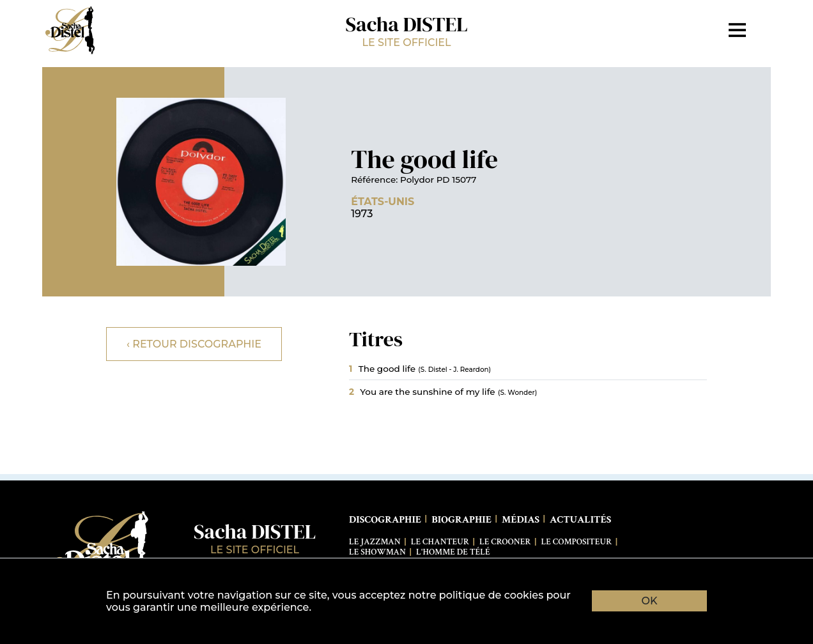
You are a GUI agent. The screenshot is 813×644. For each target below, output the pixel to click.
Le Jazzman (375, 542)
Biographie (461, 520)
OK (650, 601)
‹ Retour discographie (194, 344)
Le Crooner (505, 542)
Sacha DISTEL (407, 30)
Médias (521, 520)
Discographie (385, 520)
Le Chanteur (440, 542)
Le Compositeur (577, 542)
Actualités (580, 520)
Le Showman (377, 552)
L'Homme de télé (453, 552)
